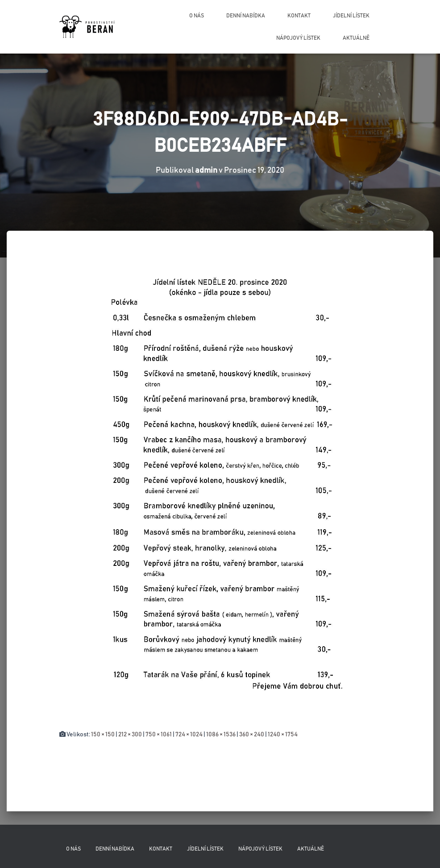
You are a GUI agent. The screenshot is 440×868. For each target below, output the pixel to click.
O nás (197, 16)
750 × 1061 (159, 735)
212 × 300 (130, 735)
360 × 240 (252, 735)
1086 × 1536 (221, 735)
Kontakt (299, 16)
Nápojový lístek (298, 38)
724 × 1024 (189, 735)
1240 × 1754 (283, 735)
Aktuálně (356, 38)
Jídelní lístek (351, 16)
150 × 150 (103, 735)
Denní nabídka (246, 16)
